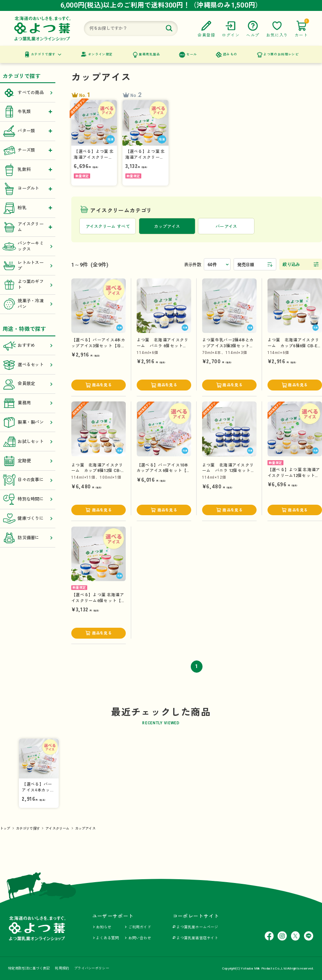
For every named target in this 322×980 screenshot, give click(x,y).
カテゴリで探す (43, 54)
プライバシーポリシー (92, 968)
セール (191, 54)
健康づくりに (27, 519)
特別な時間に (27, 499)
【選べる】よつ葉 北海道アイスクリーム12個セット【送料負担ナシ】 (294, 476)
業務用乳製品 (149, 54)
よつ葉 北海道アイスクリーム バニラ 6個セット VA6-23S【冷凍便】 (162, 346)
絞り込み (291, 264)
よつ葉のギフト (27, 285)
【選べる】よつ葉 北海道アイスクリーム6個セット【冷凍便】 (98, 601)
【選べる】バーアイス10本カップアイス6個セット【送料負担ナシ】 (164, 471)
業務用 (27, 403)
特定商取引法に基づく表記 (29, 968)
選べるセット (27, 365)
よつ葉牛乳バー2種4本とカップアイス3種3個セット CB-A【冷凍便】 (228, 346)
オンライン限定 (100, 54)
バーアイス (226, 227)
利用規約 (62, 968)
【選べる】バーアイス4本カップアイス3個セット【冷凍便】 (98, 346)
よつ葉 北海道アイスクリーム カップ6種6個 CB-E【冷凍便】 (293, 346)
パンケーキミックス (27, 246)
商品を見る (102, 385)
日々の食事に (27, 480)
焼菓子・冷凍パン (27, 304)
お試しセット (27, 442)
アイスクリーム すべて (108, 227)
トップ (5, 828)
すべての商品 (27, 93)
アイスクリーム (57, 828)
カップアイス (85, 828)
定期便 (27, 461)
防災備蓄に (27, 538)
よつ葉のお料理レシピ (281, 54)
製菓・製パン (27, 422)
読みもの (230, 54)
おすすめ (27, 346)
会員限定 (27, 384)
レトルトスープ (27, 266)
